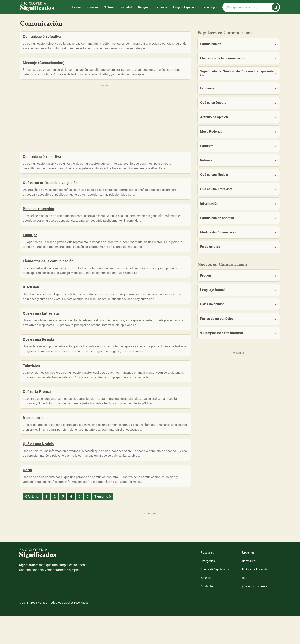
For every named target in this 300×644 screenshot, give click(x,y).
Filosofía (161, 7)
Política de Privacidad (256, 597)
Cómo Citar (249, 589)
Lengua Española (185, 7)
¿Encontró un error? (255, 614)
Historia (76, 7)
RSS (245, 606)
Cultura (109, 7)
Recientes (248, 580)
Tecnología (210, 7)
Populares (207, 580)
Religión (144, 7)
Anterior (32, 524)
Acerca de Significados (215, 597)
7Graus (42, 630)
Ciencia (93, 7)
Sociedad (126, 7)
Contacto (207, 614)
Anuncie (206, 606)
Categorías (208, 589)
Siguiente (103, 524)
